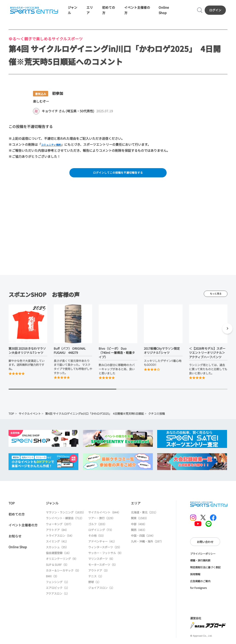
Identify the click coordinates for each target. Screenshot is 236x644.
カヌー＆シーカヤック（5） (63, 574)
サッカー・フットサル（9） (106, 557)
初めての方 (17, 518)
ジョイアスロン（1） (102, 591)
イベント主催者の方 (23, 529)
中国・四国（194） (143, 539)
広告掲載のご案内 (200, 585)
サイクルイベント (30, 417)
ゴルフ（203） (98, 528)
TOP (11, 417)
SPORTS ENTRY (34, 11)
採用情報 (195, 578)
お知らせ (15, 540)
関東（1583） (140, 522)
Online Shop (18, 551)
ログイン (216, 11)
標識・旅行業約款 (200, 564)
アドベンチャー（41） (102, 545)
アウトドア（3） (99, 574)
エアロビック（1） (58, 591)
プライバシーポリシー (203, 557)
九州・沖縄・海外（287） (147, 545)
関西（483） (139, 533)
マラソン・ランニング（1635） (66, 516)
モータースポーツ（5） (103, 568)
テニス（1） (96, 580)
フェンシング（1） (58, 586)
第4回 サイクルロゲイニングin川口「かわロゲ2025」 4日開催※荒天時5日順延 (94, 417)
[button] (227, 333)
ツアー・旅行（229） (102, 522)
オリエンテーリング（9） (62, 562)
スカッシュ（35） (57, 551)
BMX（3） (52, 580)
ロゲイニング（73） (101, 533)
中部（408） (139, 528)
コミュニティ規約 (54, 147)
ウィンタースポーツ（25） (105, 551)
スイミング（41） (57, 545)
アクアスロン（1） (58, 597)
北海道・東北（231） (144, 516)
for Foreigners (198, 592)
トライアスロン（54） (60, 539)
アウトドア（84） (57, 533)
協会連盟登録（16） (59, 557)
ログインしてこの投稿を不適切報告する (118, 176)
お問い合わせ (205, 545)
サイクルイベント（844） (105, 516)
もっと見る (216, 297)
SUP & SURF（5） (57, 568)
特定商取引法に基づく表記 (205, 571)
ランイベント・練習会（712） (65, 522)
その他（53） (97, 539)
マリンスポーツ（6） (102, 562)
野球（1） (95, 586)
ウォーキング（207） (59, 528)
